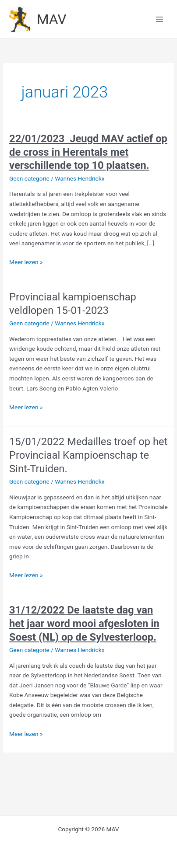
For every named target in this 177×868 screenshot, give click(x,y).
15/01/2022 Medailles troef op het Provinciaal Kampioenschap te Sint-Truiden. (88, 455)
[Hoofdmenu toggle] (160, 19)
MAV (52, 19)
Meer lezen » (26, 262)
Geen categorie (29, 178)
